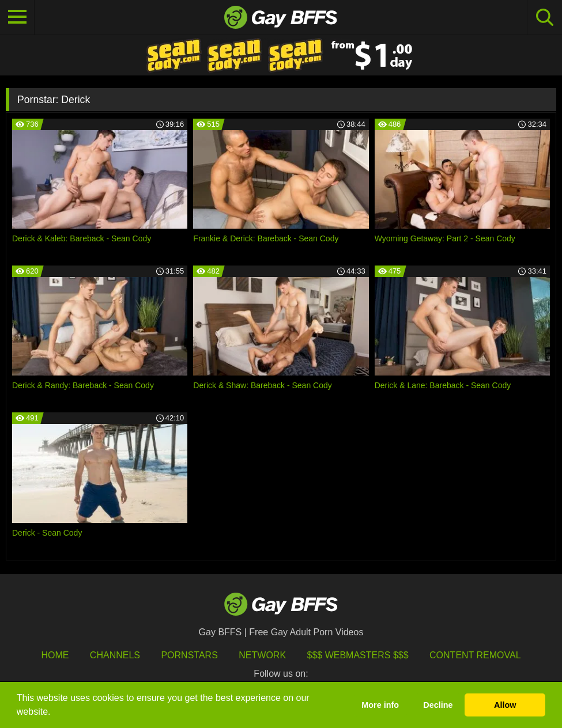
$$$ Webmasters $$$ (358, 655)
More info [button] (380, 705)
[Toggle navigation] (17, 17)
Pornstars (189, 655)
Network (262, 655)
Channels (115, 655)
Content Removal (475, 655)
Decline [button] (438, 705)
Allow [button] (505, 705)
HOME (55, 655)
